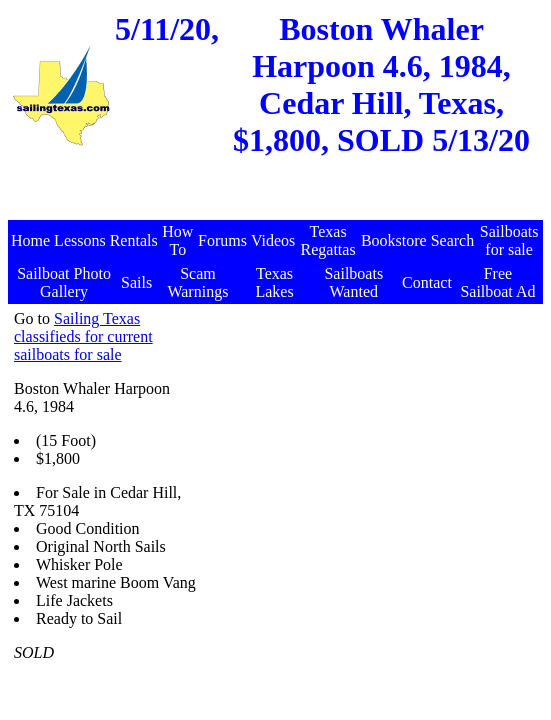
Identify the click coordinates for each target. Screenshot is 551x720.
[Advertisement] (278, 193)
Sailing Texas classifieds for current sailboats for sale (83, 336)
